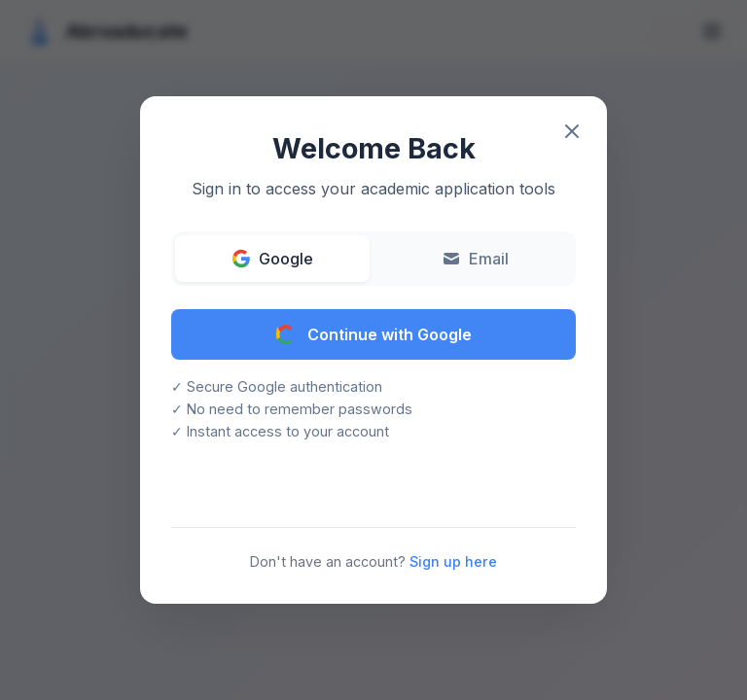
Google (272, 259)
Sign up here (453, 561)
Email (475, 259)
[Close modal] (572, 131)
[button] (373, 350)
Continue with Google (374, 334)
